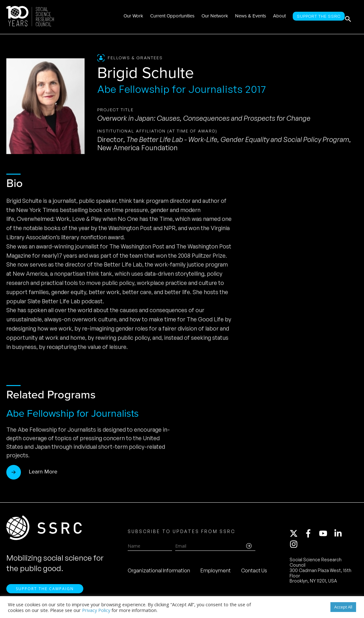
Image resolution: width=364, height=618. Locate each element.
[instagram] (295, 546)
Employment (216, 573)
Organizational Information (159, 573)
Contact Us (254, 573)
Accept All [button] (343, 607)
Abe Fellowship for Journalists (73, 413)
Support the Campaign (45, 593)
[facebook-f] (311, 536)
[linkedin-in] (341, 536)
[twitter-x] (297, 536)
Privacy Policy (96, 610)
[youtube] (326, 536)
